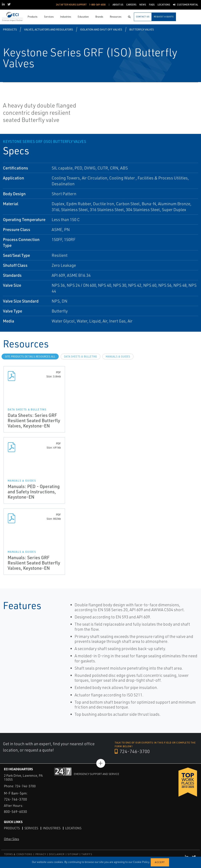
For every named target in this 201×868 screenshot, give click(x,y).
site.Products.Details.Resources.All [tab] (30, 357)
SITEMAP (73, 854)
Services (31, 828)
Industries (52, 828)
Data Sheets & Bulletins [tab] (81, 357)
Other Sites (11, 839)
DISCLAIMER (57, 854)
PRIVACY (41, 854)
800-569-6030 (15, 812)
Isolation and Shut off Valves (101, 29)
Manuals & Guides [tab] (118, 357)
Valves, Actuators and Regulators (49, 29)
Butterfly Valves (142, 29)
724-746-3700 (132, 751)
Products (10, 29)
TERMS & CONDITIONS (18, 854)
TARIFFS (87, 854)
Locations (73, 828)
